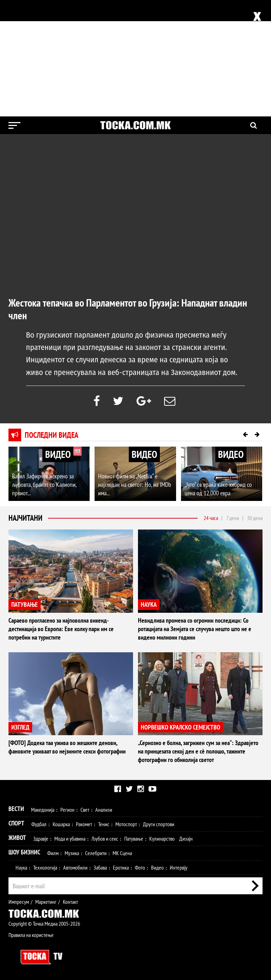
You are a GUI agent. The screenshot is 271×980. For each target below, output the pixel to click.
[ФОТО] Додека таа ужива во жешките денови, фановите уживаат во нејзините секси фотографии (67, 747)
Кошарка (61, 824)
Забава (100, 867)
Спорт (16, 823)
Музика (72, 853)
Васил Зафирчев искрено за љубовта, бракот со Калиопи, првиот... (44, 485)
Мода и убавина (70, 839)
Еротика (121, 867)
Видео (157, 867)
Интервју (179, 867)
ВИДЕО (58, 454)
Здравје (41, 839)
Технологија (45, 867)
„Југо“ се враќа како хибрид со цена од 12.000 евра (218, 489)
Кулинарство (162, 839)
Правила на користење (31, 935)
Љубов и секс (105, 839)
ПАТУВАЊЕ (25, 604)
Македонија (43, 810)
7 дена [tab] (233, 518)
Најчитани (25, 518)
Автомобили (75, 867)
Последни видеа (52, 435)
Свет (85, 810)
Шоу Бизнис (24, 852)
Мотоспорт (126, 824)
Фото (140, 867)
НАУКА (149, 604)
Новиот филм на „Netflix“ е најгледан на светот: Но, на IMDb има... (135, 485)
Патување (134, 839)
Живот (17, 838)
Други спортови (159, 824)
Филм (53, 853)
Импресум (19, 902)
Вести (16, 809)
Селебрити (96, 853)
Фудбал (39, 824)
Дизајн (186, 839)
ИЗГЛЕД (20, 727)
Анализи (104, 810)
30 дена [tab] (255, 518)
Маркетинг (46, 902)
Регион (67, 810)
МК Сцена (122, 853)
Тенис (104, 824)
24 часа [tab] (211, 518)
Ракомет (84, 824)
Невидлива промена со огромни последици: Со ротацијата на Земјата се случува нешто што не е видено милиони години (195, 629)
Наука (21, 867)
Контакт (70, 902)
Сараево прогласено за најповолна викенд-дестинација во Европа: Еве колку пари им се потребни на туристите (61, 629)
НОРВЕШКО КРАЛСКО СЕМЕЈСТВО (180, 727)
